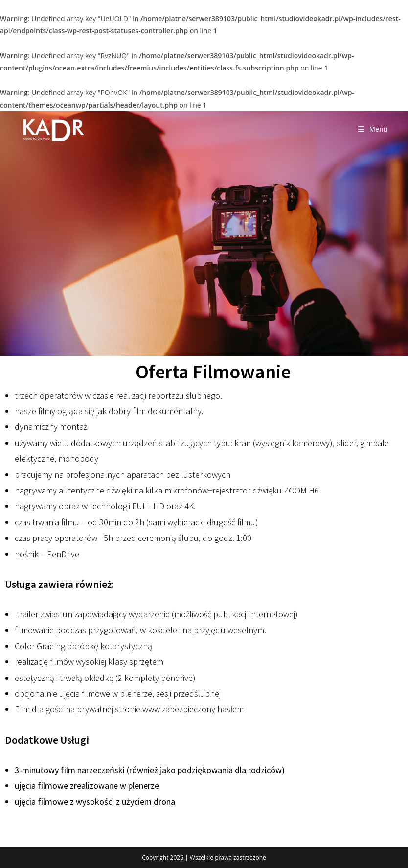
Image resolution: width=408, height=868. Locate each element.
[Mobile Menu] (373, 129)
